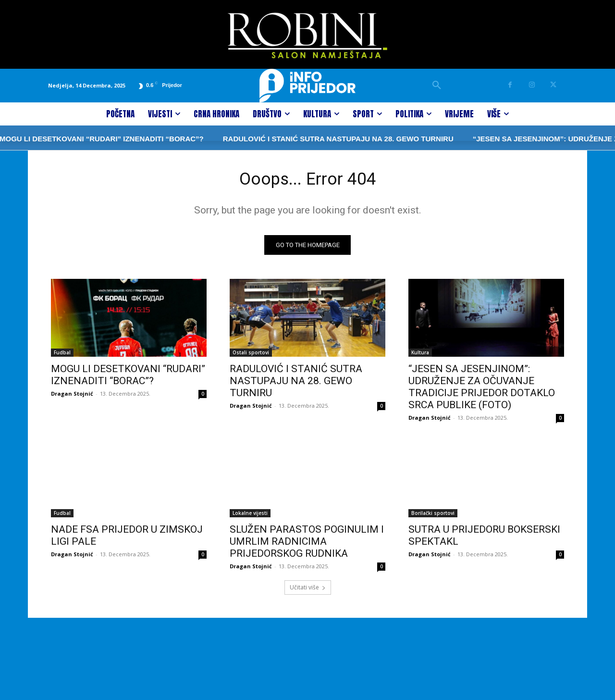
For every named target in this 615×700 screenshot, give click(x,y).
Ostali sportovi (251, 356)
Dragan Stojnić (72, 397)
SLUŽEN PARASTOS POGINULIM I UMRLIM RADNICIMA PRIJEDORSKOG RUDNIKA (307, 545)
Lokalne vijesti (250, 516)
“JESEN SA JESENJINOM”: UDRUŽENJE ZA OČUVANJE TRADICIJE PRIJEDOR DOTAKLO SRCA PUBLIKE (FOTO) (482, 390)
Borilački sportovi (433, 516)
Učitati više (308, 591)
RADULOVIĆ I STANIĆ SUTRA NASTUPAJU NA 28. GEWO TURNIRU (308, 139)
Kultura (420, 356)
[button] (437, 86)
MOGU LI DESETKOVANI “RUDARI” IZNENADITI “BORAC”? (128, 378)
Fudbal (62, 356)
